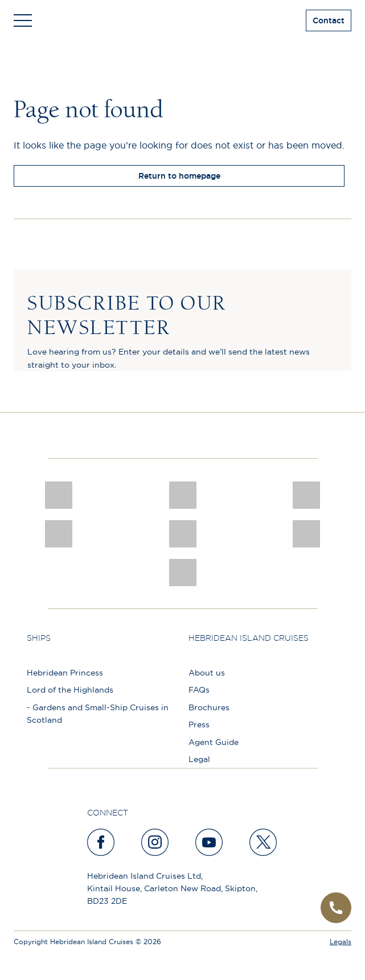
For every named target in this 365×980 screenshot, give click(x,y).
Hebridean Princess (65, 673)
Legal (199, 759)
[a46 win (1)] (306, 495)
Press (199, 724)
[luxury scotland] (183, 534)
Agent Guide (214, 742)
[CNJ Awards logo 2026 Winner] (59, 495)
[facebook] (101, 842)
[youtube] (210, 842)
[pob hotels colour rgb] (59, 534)
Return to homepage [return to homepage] (179, 176)
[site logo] (182, 20)
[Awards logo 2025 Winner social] (183, 495)
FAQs (199, 690)
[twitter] (264, 842)
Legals (341, 942)
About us (207, 673)
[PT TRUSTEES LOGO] (306, 534)
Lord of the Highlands (70, 690)
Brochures (209, 707)
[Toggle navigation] (23, 20)
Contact (329, 20)
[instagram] (155, 842)
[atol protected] (183, 573)
